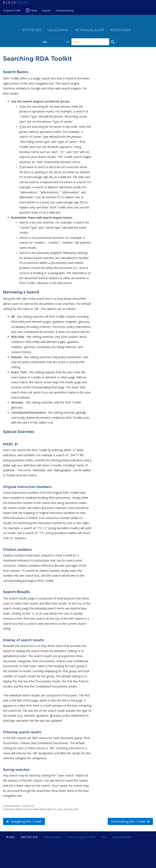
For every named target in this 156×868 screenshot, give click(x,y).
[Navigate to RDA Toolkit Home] (16, 2)
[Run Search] (112, 42)
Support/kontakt (122, 837)
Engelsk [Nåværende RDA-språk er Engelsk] (46, 10)
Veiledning (58, 30)
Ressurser (121, 30)
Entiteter (32, 30)
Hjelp (34, 10)
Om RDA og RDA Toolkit (82, 837)
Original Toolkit (12, 10)
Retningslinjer (89, 30)
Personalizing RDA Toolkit (129, 821)
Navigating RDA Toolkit (22, 821)
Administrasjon (53, 837)
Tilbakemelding (64, 10)
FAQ (104, 837)
